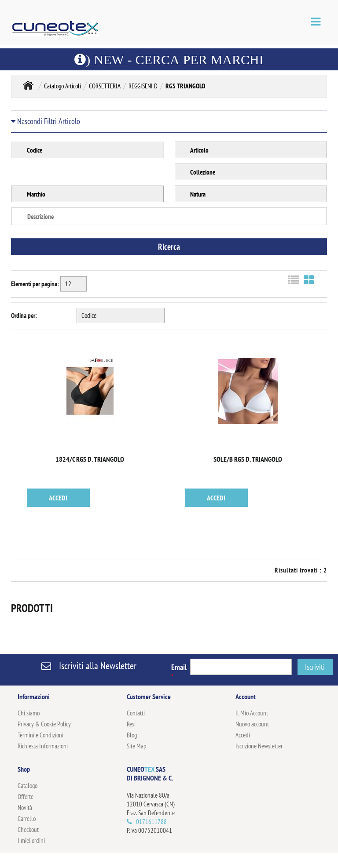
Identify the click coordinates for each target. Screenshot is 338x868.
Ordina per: (24, 315)
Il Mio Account (252, 713)
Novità (25, 808)
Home (28, 85)
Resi (131, 724)
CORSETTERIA (105, 86)
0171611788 (151, 822)
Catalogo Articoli (62, 86)
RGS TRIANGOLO (185, 86)
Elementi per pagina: (35, 284)
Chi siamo (29, 713)
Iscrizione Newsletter (259, 746)
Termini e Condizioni (40, 735)
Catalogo (28, 786)
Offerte (26, 797)
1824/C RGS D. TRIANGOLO (90, 459)
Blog (132, 735)
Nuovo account (252, 724)
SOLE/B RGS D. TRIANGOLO (248, 459)
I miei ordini (31, 841)
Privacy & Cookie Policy (44, 724)
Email (179, 671)
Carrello (27, 819)
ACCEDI (58, 498)
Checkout (28, 830)
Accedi (243, 735)
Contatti (136, 713)
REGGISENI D (143, 86)
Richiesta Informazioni (43, 746)
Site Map (137, 746)
